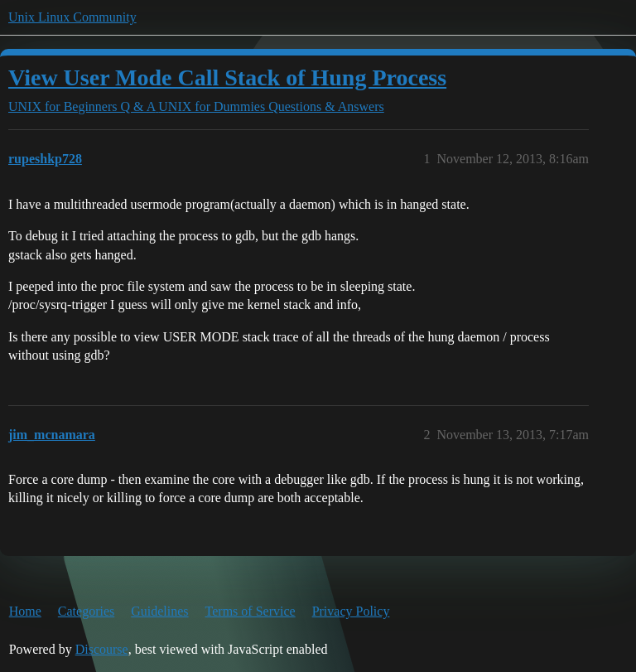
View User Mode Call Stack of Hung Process (227, 77)
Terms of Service (251, 611)
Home (25, 611)
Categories (86, 611)
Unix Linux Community (72, 17)
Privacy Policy (351, 611)
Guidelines (159, 611)
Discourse (102, 649)
